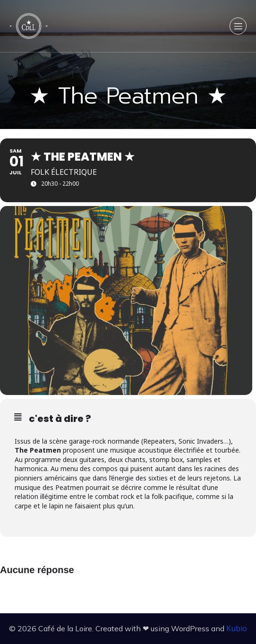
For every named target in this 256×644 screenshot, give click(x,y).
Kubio (237, 628)
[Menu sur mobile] (238, 26)
